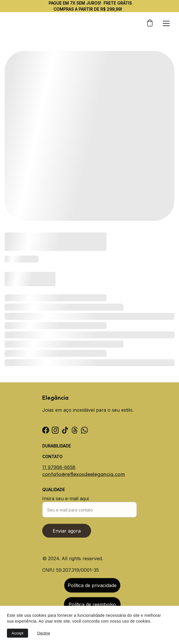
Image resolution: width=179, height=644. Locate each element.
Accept (17, 633)
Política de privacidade (92, 587)
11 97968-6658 (59, 468)
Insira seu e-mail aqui (65, 502)
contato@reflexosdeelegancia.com (84, 475)
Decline (44, 633)
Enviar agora (67, 535)
